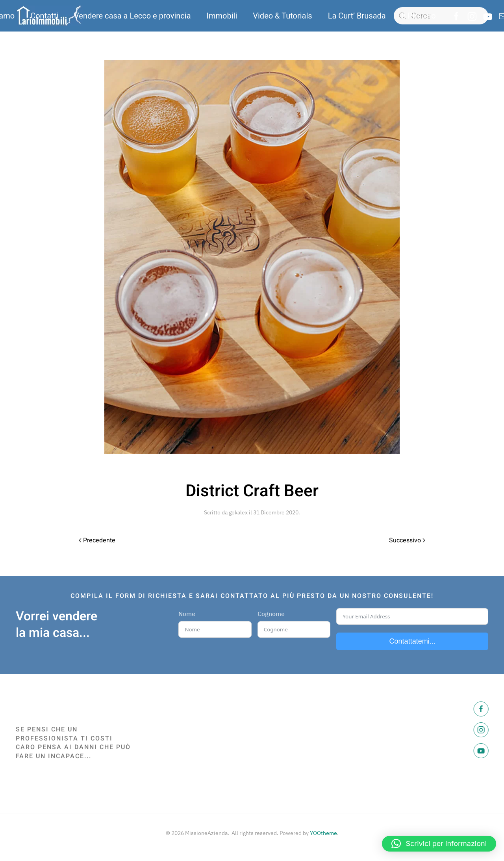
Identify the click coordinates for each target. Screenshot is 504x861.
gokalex (238, 512)
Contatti (44, 16)
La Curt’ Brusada (357, 16)
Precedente (97, 540)
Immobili (222, 16)
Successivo (407, 540)
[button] (439, 844)
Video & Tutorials (282, 16)
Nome (187, 614)
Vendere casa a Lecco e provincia (132, 16)
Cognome (271, 614)
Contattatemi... (412, 641)
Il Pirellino (419, 16)
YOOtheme (323, 833)
